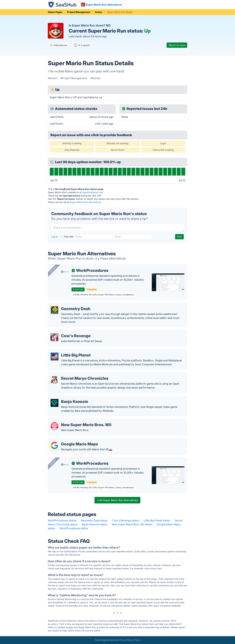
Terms (137, 640)
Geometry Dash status (94, 520)
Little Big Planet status (157, 520)
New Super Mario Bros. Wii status (132, 524)
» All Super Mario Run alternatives (117, 500)
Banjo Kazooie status (94, 524)
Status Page (100, 640)
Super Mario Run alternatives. (86, 202)
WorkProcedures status (62, 520)
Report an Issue (177, 45)
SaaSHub (114, 640)
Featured (53, 270)
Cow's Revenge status (126, 520)
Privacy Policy (126, 640)
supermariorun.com (93, 192)
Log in (55, 237)
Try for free (78, 289)
